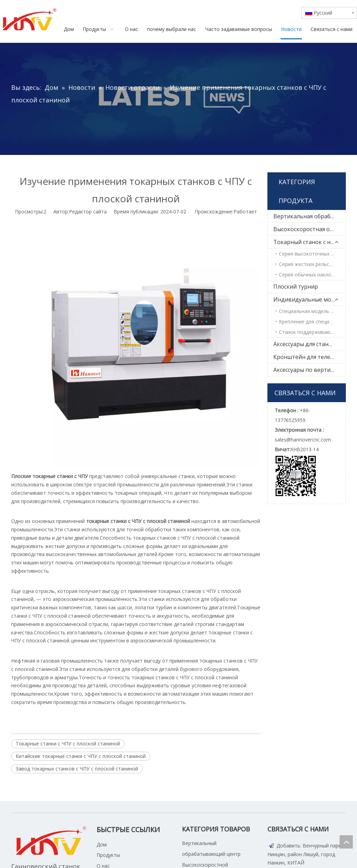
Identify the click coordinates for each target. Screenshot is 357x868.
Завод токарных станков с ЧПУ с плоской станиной (77, 769)
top (346, 842)
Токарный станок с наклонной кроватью (309, 242)
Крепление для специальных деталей (312, 322)
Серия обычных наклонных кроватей (312, 275)
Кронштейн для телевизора (309, 357)
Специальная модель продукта (312, 311)
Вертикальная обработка (308, 216)
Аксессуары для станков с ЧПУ (309, 344)
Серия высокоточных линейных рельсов (312, 254)
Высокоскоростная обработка (309, 229)
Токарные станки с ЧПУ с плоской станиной (68, 744)
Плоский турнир (296, 287)
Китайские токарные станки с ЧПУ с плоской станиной (81, 756)
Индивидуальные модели (309, 299)
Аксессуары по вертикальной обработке (309, 370)
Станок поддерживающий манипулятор (312, 332)
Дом (102, 844)
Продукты (108, 855)
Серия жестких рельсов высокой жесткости (312, 264)
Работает (245, 212)
